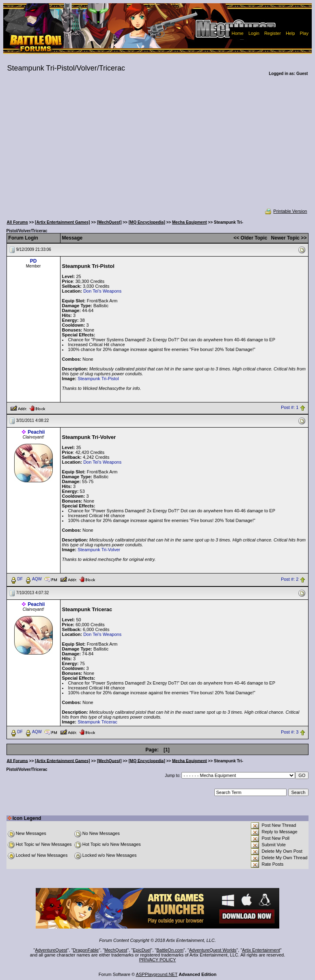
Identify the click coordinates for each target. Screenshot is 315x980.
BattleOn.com (170, 950)
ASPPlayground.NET (157, 974)
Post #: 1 (290, 408)
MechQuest (116, 950)
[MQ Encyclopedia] (147, 222)
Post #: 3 (290, 732)
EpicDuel (142, 950)
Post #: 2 (290, 579)
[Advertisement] (158, 148)
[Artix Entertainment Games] (63, 222)
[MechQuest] (109, 222)
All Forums (17, 222)
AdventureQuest (51, 950)
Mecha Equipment (190, 222)
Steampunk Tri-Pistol (98, 379)
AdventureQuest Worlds (213, 950)
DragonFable (86, 950)
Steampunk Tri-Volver (99, 550)
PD (33, 261)
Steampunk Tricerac (97, 722)
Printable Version (286, 211)
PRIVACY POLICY (158, 960)
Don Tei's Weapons (102, 291)
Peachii (36, 432)
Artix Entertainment (261, 950)
